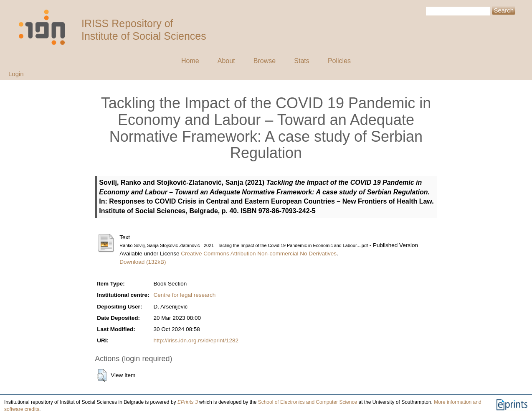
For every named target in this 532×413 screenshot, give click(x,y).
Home (190, 61)
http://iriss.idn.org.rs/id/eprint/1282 (196, 340)
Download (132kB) (143, 262)
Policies (339, 61)
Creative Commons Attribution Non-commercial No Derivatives (259, 254)
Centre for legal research (185, 295)
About (226, 61)
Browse (265, 61)
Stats (301, 61)
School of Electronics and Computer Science (308, 402)
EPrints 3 (188, 402)
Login (16, 74)
